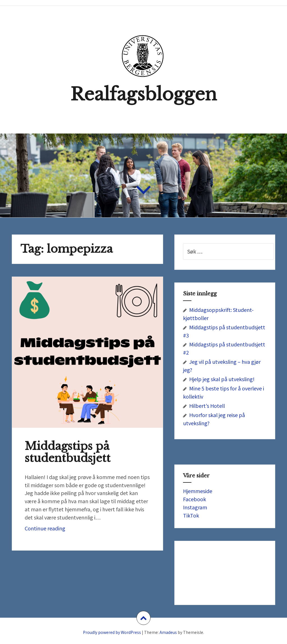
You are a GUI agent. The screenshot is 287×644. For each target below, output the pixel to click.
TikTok (191, 515)
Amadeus (168, 632)
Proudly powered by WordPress (112, 632)
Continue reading (64, 530)
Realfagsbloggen (143, 94)
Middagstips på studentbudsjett (68, 452)
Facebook (195, 499)
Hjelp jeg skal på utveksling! (222, 379)
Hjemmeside (198, 491)
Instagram (195, 507)
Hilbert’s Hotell (207, 406)
